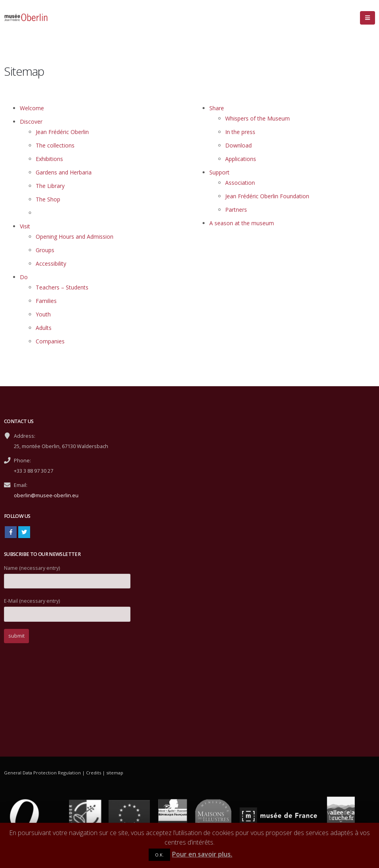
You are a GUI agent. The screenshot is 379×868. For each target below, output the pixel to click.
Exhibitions (49, 159)
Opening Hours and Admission (75, 237)
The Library (50, 186)
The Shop (48, 199)
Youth (43, 314)
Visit (25, 226)
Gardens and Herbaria (64, 172)
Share (217, 108)
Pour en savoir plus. (202, 854)
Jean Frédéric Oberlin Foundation (267, 196)
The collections (55, 145)
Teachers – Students (62, 287)
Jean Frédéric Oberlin (62, 132)
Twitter (24, 532)
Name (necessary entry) (67, 574)
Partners (236, 210)
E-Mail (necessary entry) (67, 607)
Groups (45, 250)
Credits (94, 773)
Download (238, 145)
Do (24, 277)
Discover (31, 122)
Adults (44, 328)
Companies (50, 341)
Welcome (32, 108)
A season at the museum (242, 223)
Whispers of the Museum (257, 118)
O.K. (159, 855)
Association (240, 183)
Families (46, 301)
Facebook (11, 532)
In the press (240, 132)
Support (219, 172)
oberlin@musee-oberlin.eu (46, 495)
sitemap (115, 773)
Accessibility (51, 263)
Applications (241, 159)
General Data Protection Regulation (42, 773)
